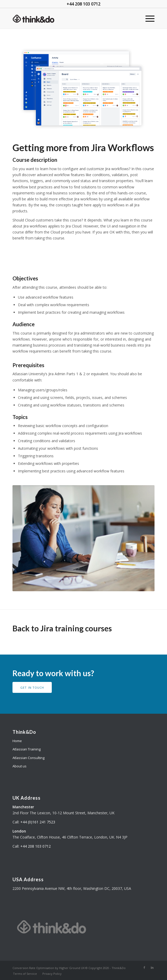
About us (20, 766)
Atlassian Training (27, 749)
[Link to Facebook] (144, 967)
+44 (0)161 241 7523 (38, 822)
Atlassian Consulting (28, 758)
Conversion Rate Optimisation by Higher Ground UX (49, 968)
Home (17, 741)
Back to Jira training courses (62, 628)
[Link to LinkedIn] (152, 967)
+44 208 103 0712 (36, 846)
